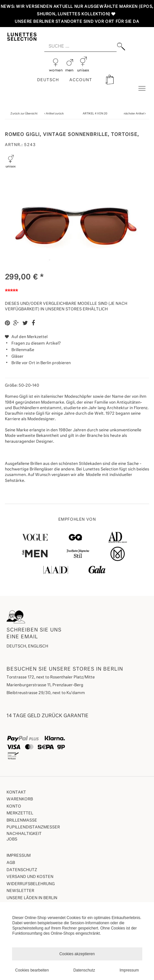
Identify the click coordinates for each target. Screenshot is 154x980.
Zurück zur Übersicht (24, 114)
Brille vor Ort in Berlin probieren (41, 363)
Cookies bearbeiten (32, 970)
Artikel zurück (55, 114)
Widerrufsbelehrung (31, 884)
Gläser (17, 357)
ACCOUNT (81, 80)
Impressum (19, 856)
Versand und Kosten (30, 877)
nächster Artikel (134, 114)
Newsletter (20, 891)
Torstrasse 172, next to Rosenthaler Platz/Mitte (51, 677)
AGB (11, 863)
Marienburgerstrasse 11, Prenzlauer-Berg (45, 685)
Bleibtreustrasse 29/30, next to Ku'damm (46, 693)
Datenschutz (22, 870)
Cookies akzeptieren (77, 954)
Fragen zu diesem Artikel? (33, 344)
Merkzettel (20, 813)
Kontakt (16, 793)
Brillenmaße (23, 350)
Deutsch (48, 80)
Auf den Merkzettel (26, 337)
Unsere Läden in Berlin (32, 898)
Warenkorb (20, 799)
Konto (14, 807)
